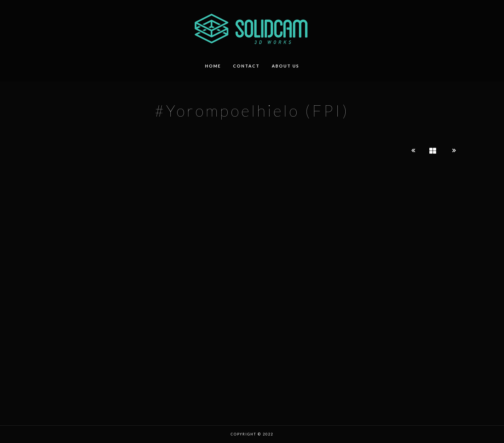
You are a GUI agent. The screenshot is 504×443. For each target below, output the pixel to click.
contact (246, 66)
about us (286, 66)
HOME (213, 66)
